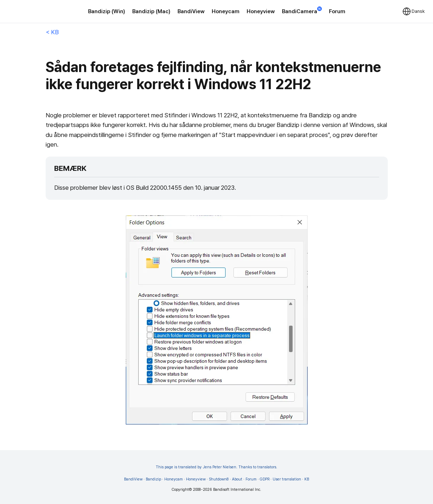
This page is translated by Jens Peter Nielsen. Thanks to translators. (216, 467)
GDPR (265, 479)
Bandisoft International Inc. (237, 490)
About (237, 479)
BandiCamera (302, 11)
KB (307, 479)
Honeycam (226, 11)
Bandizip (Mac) (151, 11)
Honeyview (261, 11)
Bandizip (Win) (107, 11)
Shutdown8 (219, 479)
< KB (52, 32)
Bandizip (153, 479)
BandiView (191, 11)
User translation (287, 479)
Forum (337, 11)
